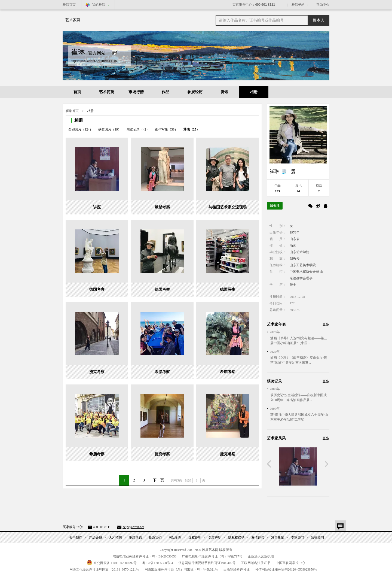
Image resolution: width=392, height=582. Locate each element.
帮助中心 (323, 5)
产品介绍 (96, 538)
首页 (77, 92)
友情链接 (258, 538)
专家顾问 (298, 538)
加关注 (275, 206)
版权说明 (195, 538)
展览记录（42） (138, 129)
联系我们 (155, 538)
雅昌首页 (69, 5)
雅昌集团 (278, 538)
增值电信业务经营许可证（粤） (145, 556)
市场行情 (136, 92)
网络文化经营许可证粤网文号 (104, 569)
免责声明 (215, 538)
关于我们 (76, 538)
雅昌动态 (135, 538)
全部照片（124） (81, 129)
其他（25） (191, 129)
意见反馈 (340, 526)
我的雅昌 (99, 5)
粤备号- (157, 563)
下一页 (158, 480)
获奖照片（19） (110, 129)
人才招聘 (115, 538)
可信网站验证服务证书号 (286, 569)
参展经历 (195, 92)
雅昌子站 (298, 5)
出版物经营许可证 (237, 569)
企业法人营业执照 (261, 556)
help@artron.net (133, 527)
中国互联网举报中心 (290, 563)
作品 (166, 92)
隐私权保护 (236, 538)
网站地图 (175, 538)
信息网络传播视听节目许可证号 (207, 563)
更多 (326, 324)
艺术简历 (107, 92)
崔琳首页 (72, 111)
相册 (254, 92)
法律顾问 (317, 538)
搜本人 (318, 20)
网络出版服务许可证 (181, 569)
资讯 (224, 92)
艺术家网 (73, 20)
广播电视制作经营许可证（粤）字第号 (212, 556)
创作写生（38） (166, 129)
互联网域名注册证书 (256, 563)
